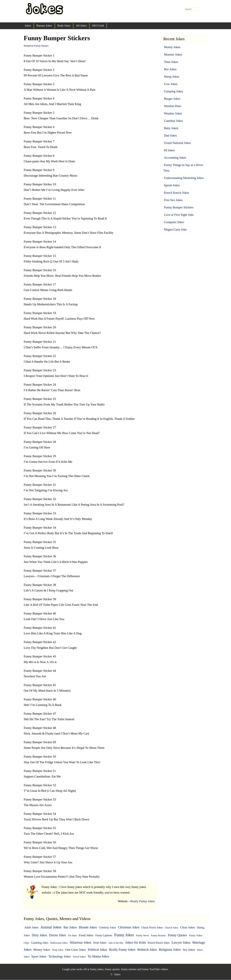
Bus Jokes (170, 69)
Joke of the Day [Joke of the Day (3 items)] (116, 943)
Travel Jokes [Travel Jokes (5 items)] (79, 957)
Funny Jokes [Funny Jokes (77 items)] (124, 935)
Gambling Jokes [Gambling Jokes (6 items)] (40, 943)
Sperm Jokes (172, 185)
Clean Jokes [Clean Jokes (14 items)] (188, 927)
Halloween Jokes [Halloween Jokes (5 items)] (59, 943)
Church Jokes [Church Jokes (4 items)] (172, 928)
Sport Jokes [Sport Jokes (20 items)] (39, 956)
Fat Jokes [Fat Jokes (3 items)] (72, 935)
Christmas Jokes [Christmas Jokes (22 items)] (129, 927)
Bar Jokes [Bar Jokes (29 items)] (70, 927)
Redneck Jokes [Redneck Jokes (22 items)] (147, 950)
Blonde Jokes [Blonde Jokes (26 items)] (88, 927)
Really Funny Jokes (143, 901)
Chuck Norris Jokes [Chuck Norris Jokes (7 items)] (152, 928)
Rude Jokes (64, 26)
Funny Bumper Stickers (179, 207)
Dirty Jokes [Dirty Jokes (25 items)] (39, 935)
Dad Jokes (170, 135)
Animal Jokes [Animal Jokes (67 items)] (51, 927)
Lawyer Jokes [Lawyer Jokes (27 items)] (181, 942)
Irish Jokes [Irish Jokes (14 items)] (100, 943)
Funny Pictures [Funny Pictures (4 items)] (158, 935)
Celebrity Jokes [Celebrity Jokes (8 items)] (107, 927)
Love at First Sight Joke (179, 215)
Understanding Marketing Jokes (184, 178)
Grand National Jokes (177, 143)
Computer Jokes (174, 222)
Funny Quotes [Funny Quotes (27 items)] (177, 935)
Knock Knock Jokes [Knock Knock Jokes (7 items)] (159, 943)
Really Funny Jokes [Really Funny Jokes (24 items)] (122, 950)
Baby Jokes (171, 128)
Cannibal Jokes (173, 121)
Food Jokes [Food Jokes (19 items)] (86, 935)
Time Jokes (171, 62)
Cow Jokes (171, 84)
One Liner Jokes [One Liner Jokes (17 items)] (76, 950)
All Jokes (81, 26)
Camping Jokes (174, 91)
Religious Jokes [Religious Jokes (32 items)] (170, 950)
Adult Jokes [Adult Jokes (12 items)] (31, 927)
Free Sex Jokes (173, 200)
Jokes (28, 26)
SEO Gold (98, 26)
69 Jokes (169, 150)
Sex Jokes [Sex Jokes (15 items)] (189, 950)
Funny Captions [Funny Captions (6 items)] (104, 935)
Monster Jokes (173, 54)
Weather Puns (173, 106)
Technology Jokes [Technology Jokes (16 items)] (60, 956)
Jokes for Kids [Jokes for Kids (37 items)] (135, 942)
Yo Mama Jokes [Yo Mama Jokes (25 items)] (98, 956)
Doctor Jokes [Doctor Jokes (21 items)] (58, 935)
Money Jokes (172, 47)
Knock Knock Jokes (176, 193)
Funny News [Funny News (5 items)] (142, 935)
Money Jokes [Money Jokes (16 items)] (42, 950)
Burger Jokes (172, 99)
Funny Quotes (41, 46)
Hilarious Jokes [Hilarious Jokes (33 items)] (81, 942)
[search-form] (193, 9)
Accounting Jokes (175, 158)
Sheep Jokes (172, 77)
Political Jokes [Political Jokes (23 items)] (98, 950)
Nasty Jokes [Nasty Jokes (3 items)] (58, 950)
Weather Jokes (173, 113)
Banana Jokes (44, 26)
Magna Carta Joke (175, 229)
